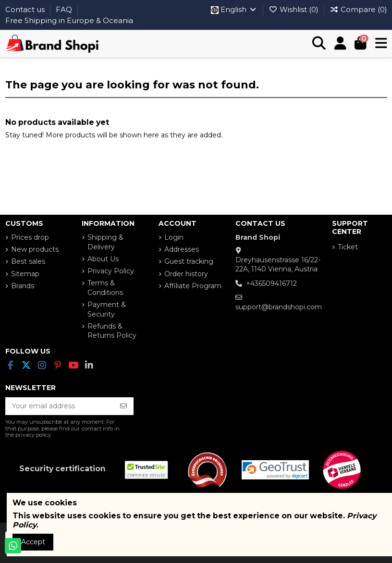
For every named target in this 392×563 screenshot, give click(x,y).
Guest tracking (189, 261)
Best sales (28, 261)
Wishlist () (294, 9)
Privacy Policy (111, 271)
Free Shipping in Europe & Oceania (69, 20)
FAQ (65, 9)
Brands (23, 286)
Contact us (26, 9)
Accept (33, 542)
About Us (103, 259)
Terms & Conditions (105, 288)
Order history (186, 274)
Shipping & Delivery (105, 242)
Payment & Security (107, 309)
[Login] (340, 44)
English (234, 9)
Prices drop (30, 237)
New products (35, 249)
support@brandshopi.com (279, 307)
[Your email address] (60, 406)
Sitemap (25, 274)
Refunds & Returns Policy (112, 331)
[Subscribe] (123, 406)
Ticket (348, 247)
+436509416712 (271, 283)
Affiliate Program (193, 286)
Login (174, 237)
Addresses (182, 249)
